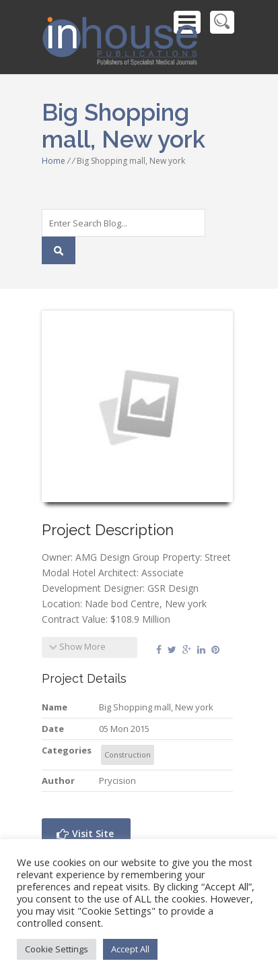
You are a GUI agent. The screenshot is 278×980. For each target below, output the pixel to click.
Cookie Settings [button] (57, 949)
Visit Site (85, 833)
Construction (128, 755)
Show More (77, 646)
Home (54, 161)
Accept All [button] (130, 949)
